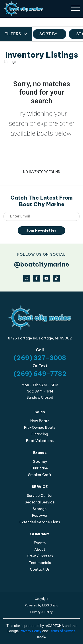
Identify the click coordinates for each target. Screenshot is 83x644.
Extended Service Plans (40, 522)
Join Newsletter (41, 230)
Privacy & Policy (41, 612)
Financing (40, 434)
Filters (16, 34)
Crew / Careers (40, 556)
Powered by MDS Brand (41, 605)
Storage (40, 509)
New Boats (40, 421)
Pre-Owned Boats (40, 427)
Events (40, 543)
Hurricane (40, 468)
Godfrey (40, 461)
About (40, 549)
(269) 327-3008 (40, 358)
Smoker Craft (40, 475)
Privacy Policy (31, 631)
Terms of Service (62, 631)
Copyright (41, 599)
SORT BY (50, 34)
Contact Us (40, 569)
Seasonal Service (40, 502)
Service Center (40, 495)
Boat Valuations (40, 441)
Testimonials (40, 563)
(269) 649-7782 (40, 374)
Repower (40, 515)
